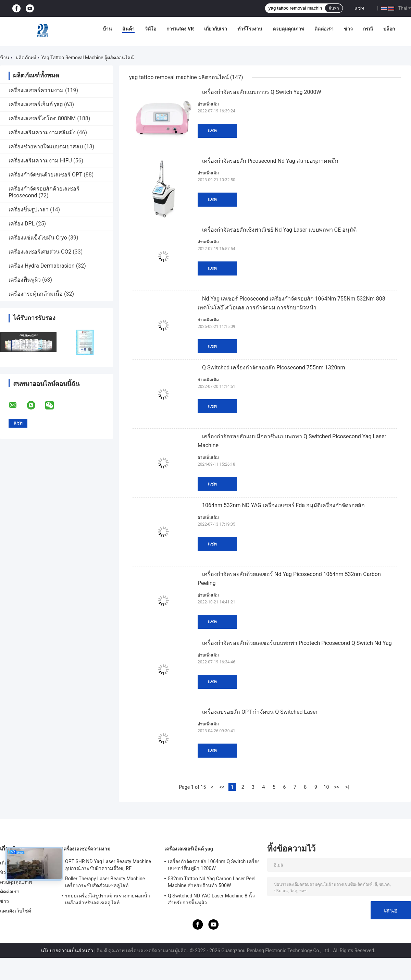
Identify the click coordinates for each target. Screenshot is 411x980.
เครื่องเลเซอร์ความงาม (36, 90)
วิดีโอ (151, 29)
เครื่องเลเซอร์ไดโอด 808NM (42, 118)
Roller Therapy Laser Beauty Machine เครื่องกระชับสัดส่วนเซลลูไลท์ (105, 882)
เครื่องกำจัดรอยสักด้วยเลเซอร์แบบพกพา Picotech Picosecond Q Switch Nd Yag (297, 643)
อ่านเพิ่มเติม (208, 104)
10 (326, 787)
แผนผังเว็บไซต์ (16, 911)
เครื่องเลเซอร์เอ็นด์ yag (36, 104)
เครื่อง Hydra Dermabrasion (42, 266)
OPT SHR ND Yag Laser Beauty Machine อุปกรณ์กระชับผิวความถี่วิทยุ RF (108, 865)
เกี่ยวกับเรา (216, 29)
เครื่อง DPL (22, 224)
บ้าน (107, 29)
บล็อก (389, 29)
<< (222, 787)
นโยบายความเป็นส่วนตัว (67, 951)
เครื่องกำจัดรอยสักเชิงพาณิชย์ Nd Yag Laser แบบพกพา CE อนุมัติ (279, 230)
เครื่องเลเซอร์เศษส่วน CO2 (40, 252)
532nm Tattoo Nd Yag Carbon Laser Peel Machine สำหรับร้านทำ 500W (212, 882)
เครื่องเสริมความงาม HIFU (40, 161)
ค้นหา (334, 8)
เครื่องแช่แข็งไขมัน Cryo (38, 238)
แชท (359, 8)
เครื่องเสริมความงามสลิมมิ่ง (42, 132)
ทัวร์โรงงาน (250, 29)
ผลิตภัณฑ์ (26, 58)
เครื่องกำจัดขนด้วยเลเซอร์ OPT (45, 175)
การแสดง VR (180, 29)
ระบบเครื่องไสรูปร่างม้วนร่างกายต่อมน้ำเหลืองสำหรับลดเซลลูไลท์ (108, 899)
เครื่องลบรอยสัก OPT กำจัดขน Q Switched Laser (260, 712)
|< (211, 787)
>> (337, 787)
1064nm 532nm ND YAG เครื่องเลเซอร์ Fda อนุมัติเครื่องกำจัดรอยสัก (283, 505)
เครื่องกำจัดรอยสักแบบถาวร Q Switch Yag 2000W (262, 92)
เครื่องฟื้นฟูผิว (25, 280)
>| (347, 787)
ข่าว (348, 29)
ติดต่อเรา (324, 29)
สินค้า (128, 29)
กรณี (368, 29)
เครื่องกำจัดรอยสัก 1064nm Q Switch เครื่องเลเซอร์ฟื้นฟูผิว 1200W (214, 865)
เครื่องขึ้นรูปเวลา (29, 210)
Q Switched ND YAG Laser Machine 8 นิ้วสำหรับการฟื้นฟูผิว (211, 899)
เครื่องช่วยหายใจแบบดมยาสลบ (46, 146)
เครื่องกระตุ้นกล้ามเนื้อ (36, 294)
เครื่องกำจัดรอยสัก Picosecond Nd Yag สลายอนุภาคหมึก (270, 161)
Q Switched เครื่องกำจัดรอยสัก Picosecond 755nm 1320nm (273, 367)
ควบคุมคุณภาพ (288, 29)
